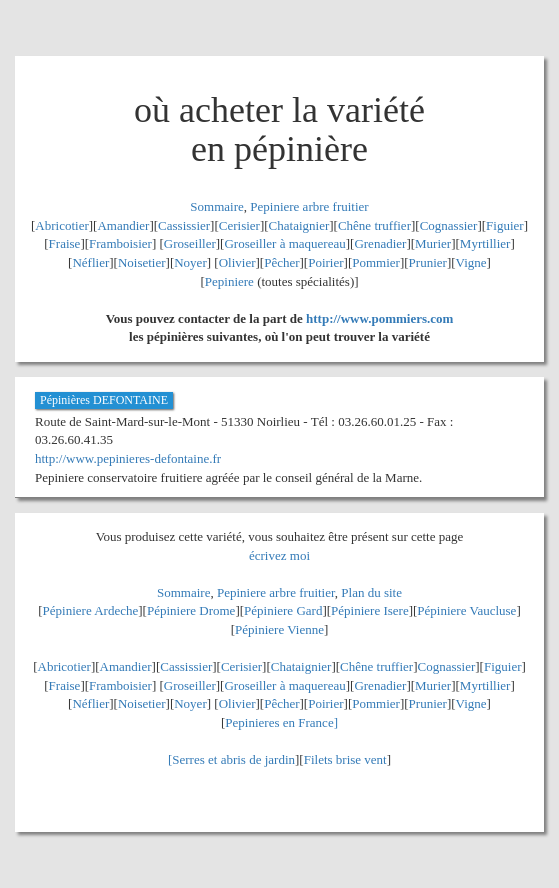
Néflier (90, 262)
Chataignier (299, 225)
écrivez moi (279, 555)
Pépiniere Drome (191, 610)
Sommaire (216, 206)
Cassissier (184, 225)
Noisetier (142, 262)
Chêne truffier (374, 225)
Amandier (123, 225)
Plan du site (371, 592)
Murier (433, 243)
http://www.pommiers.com (379, 318)
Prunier (428, 262)
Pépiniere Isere (370, 610)
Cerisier (239, 225)
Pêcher (281, 262)
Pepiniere (229, 281)
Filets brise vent (345, 759)
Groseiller (190, 243)
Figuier (505, 225)
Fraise (65, 243)
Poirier (325, 262)
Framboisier (120, 243)
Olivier (237, 262)
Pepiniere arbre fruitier (309, 206)
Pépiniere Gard (283, 610)
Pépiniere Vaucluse (466, 610)
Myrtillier (485, 243)
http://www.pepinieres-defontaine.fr (128, 458)
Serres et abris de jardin (233, 759)
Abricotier (61, 225)
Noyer (190, 262)
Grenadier (380, 243)
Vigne (471, 262)
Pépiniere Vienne (279, 629)
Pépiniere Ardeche (91, 610)
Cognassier (449, 225)
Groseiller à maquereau (284, 243)
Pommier (376, 262)
